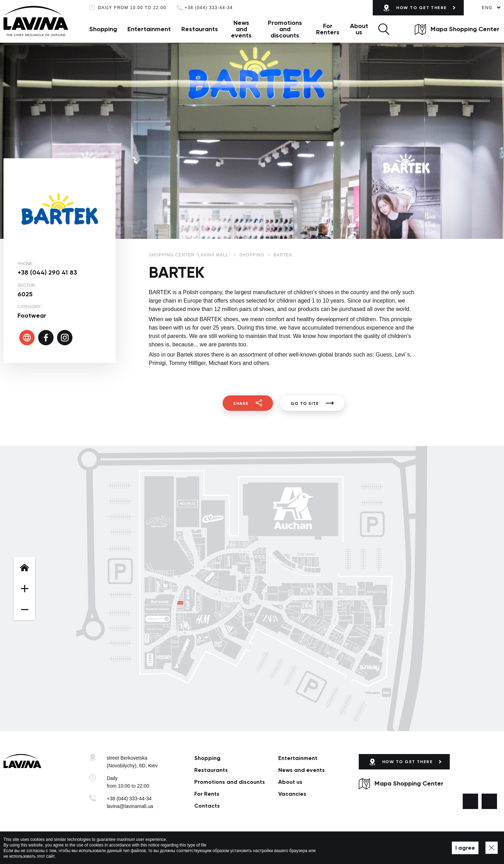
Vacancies (292, 794)
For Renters (328, 29)
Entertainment (149, 29)
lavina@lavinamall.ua (130, 806)
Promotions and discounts (285, 29)
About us (359, 29)
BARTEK (283, 255)
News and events (241, 29)
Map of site (210, 848)
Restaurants (200, 29)
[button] (384, 29)
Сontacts (207, 806)
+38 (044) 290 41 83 (47, 272)
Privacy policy (180, 848)
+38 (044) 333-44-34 (209, 8)
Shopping (103, 29)
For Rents (207, 794)
